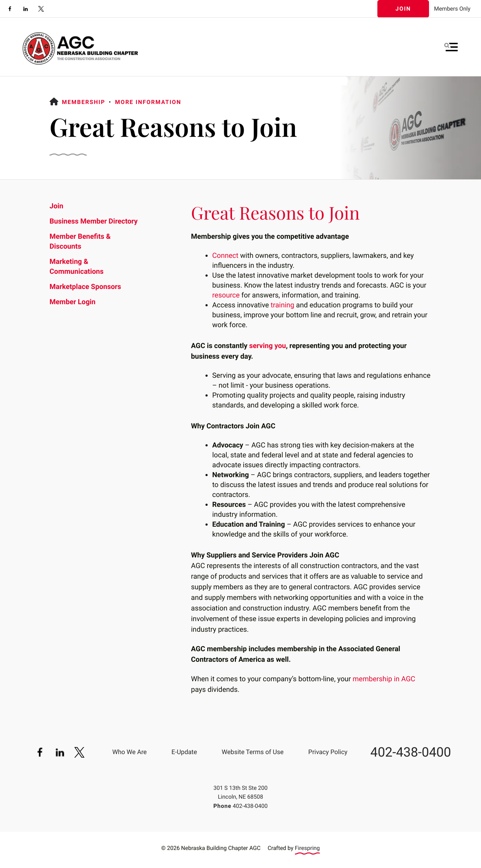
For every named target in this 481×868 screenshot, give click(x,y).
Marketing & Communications (77, 266)
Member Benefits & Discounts (80, 241)
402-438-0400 (411, 753)
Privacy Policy (328, 752)
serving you (268, 346)
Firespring (308, 848)
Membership (84, 102)
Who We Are (129, 752)
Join (403, 9)
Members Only (452, 9)
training (282, 305)
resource (226, 295)
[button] (451, 47)
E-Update (184, 752)
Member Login (73, 302)
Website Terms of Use (253, 752)
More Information (148, 102)
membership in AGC (384, 679)
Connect (225, 255)
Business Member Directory (94, 221)
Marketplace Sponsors (85, 287)
